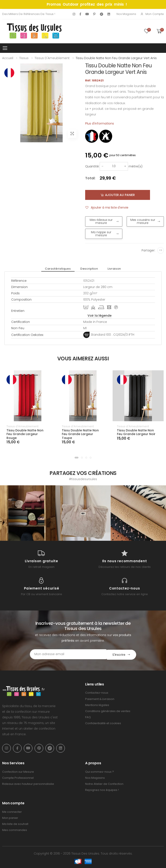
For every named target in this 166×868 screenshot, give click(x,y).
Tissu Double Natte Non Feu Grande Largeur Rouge (25, 434)
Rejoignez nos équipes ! (102, 789)
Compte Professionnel (18, 777)
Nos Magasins (126, 14)
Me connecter (12, 811)
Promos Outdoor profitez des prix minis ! (87, 4)
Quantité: (92, 166)
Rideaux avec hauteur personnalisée (28, 783)
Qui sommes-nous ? (100, 771)
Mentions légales (97, 705)
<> (161, 250)
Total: (90, 178)
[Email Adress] (65, 654)
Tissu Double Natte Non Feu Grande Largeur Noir (136, 432)
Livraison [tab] (113, 269)
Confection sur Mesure (18, 771)
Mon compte (152, 14)
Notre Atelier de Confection (104, 783)
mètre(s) (136, 166)
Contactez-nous (97, 692)
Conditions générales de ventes (108, 711)
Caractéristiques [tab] (59, 269)
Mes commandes (15, 830)
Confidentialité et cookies (103, 723)
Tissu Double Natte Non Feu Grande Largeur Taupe (80, 434)
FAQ (88, 717)
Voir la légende (100, 316)
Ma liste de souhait (15, 823)
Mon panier (10, 817)
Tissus (24, 58)
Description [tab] (89, 269)
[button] (77, 458)
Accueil (8, 58)
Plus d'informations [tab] (100, 123)
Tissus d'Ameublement (52, 58)
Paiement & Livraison (100, 699)
